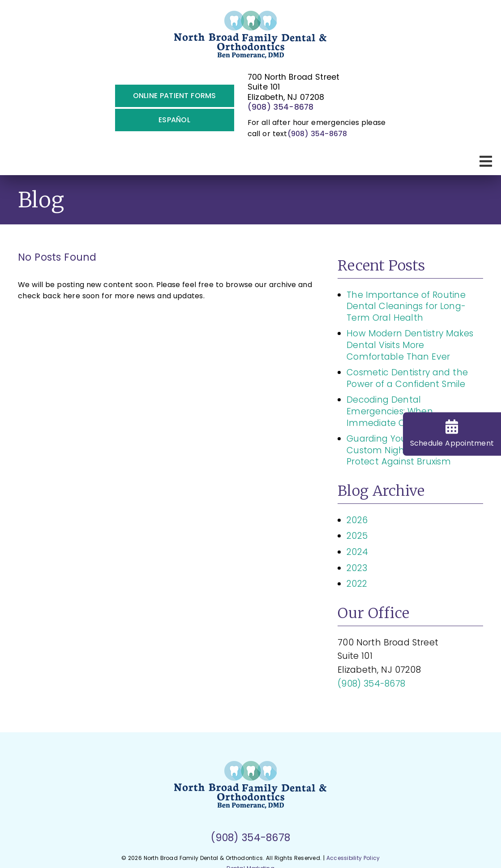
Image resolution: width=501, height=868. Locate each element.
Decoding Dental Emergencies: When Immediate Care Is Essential (408, 411)
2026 (357, 520)
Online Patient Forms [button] (175, 96)
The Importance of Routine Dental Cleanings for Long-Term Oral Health (406, 306)
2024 (357, 552)
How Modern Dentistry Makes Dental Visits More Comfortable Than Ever (410, 345)
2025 (357, 536)
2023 (357, 568)
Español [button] (174, 120)
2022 (357, 584)
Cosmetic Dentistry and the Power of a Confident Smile (407, 378)
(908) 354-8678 (281, 107)
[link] (250, 38)
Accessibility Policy (353, 858)
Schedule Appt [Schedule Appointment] (452, 434)
